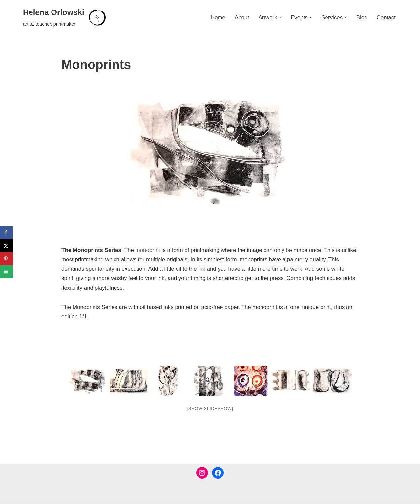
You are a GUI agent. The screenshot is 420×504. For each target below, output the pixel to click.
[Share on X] (7, 246)
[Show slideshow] (210, 409)
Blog (362, 18)
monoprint (148, 250)
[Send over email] (7, 272)
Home (217, 18)
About (241, 18)
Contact (386, 18)
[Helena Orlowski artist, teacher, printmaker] (65, 17)
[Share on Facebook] (7, 232)
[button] (280, 18)
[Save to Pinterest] (7, 259)
